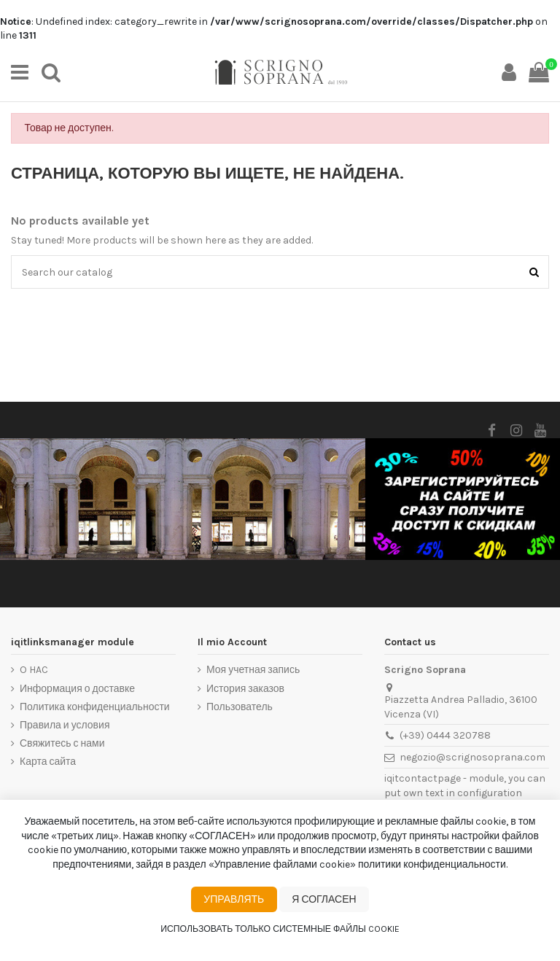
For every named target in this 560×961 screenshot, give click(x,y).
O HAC (34, 670)
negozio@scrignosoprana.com (472, 757)
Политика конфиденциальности (95, 707)
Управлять (234, 899)
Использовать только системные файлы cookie (280, 929)
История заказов (245, 689)
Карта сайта (48, 762)
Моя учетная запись (253, 670)
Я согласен (324, 899)
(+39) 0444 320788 (445, 735)
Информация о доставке (77, 689)
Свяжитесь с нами (62, 743)
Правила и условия (65, 725)
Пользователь (240, 707)
